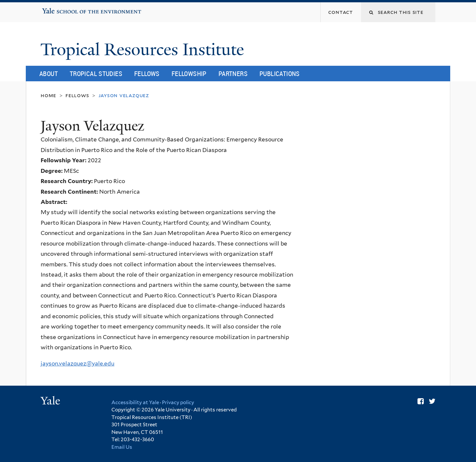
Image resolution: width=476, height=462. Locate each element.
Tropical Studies (96, 74)
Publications (280, 74)
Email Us (122, 447)
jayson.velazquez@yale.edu (78, 364)
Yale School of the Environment (63, 9)
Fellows (147, 74)
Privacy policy (178, 403)
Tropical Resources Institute (144, 50)
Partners (233, 74)
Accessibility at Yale (135, 403)
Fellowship (189, 74)
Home (48, 95)
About (49, 74)
